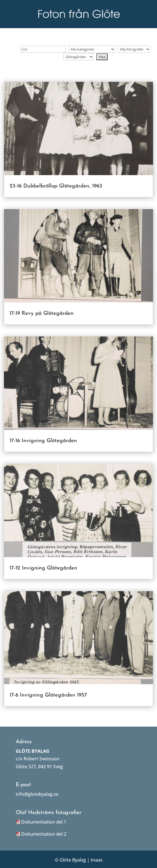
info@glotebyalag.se (37, 794)
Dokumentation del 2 (44, 834)
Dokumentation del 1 (44, 822)
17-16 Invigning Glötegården (43, 441)
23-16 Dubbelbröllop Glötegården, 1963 (56, 186)
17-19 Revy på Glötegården (42, 314)
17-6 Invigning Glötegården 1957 (48, 695)
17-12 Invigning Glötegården (43, 568)
